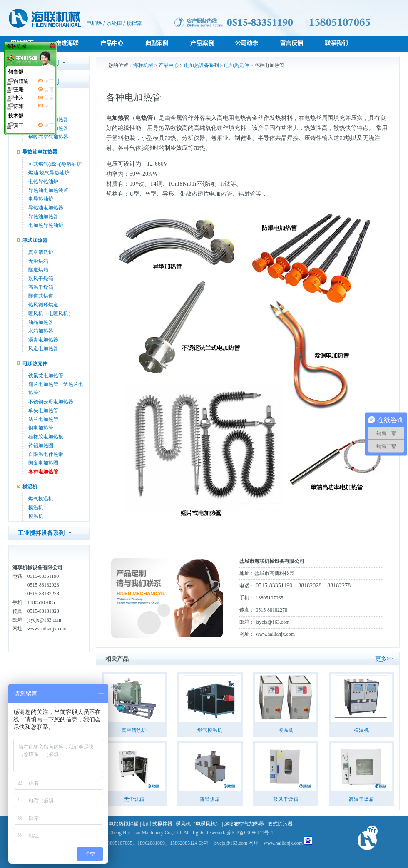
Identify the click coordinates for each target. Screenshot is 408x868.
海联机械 (143, 65)
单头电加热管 (43, 410)
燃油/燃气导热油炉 (49, 173)
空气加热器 (41, 111)
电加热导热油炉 (46, 225)
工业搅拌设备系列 (41, 533)
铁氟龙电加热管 (46, 376)
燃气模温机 (41, 499)
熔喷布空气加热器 (48, 137)
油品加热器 (41, 322)
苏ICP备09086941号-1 (250, 833)
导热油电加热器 (40, 152)
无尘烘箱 (38, 261)
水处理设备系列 (38, 63)
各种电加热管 (43, 472)
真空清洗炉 (41, 252)
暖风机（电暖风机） (51, 313)
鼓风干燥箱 (41, 279)
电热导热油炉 (43, 182)
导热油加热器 (43, 216)
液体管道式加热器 (48, 128)
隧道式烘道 (41, 296)
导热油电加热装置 (48, 190)
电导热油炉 (41, 199)
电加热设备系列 (38, 82)
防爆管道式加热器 (48, 119)
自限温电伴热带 (46, 454)
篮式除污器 (280, 824)
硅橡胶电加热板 (46, 437)
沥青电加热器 (43, 340)
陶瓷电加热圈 (43, 463)
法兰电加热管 (43, 419)
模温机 (30, 487)
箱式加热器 (35, 240)
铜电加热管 (41, 428)
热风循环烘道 (43, 305)
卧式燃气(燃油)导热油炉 (55, 164)
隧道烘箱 (38, 270)
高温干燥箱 (41, 287)
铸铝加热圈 (41, 445)
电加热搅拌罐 (124, 824)
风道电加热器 (43, 348)
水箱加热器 (41, 331)
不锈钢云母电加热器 (51, 402)
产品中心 (169, 65)
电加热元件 (35, 363)
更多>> (384, 659)
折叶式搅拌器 (157, 824)
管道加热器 (35, 99)
